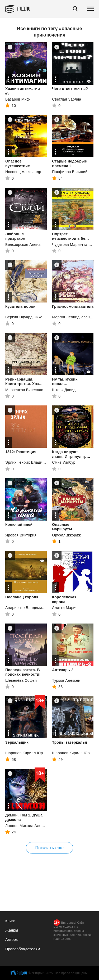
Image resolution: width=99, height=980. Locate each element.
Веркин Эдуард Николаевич (30, 317)
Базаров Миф (18, 99)
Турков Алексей (66, 680)
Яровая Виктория (21, 535)
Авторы (12, 940)
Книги (10, 921)
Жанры (12, 930)
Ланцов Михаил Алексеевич (30, 826)
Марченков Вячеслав (24, 390)
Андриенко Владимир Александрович (39, 608)
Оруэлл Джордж (66, 535)
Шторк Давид (64, 390)
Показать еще (49, 848)
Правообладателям (23, 949)
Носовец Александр (23, 172)
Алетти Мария (65, 608)
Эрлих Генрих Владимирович (32, 462)
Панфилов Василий (70, 172)
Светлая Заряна (67, 99)
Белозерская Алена (23, 245)
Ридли (24, 8)
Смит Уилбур (64, 462)
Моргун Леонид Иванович (75, 317)
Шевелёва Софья (21, 680)
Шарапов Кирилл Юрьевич (29, 753)
